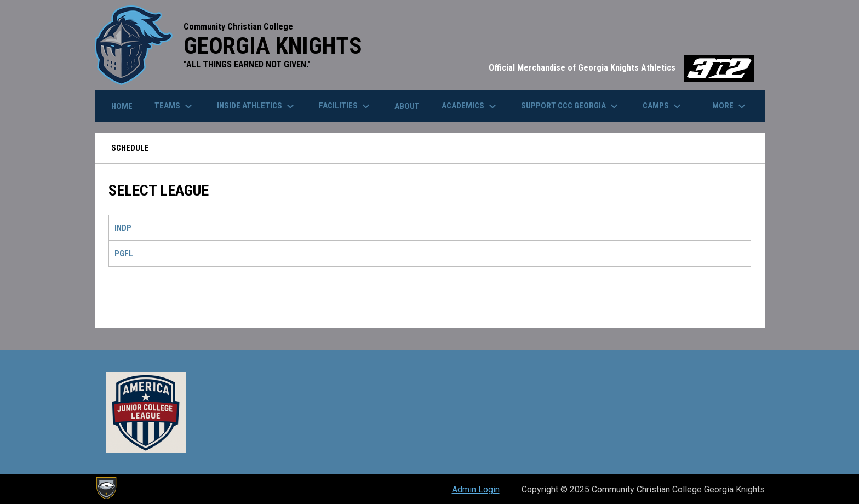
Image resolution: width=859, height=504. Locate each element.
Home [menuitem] (122, 106)
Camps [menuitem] (663, 106)
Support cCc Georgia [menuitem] (571, 106)
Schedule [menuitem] (130, 148)
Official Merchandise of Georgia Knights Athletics (621, 68)
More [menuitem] (730, 106)
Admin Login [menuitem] (476, 489)
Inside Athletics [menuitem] (257, 106)
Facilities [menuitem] (346, 106)
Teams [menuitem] (175, 106)
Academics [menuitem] (470, 106)
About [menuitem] (407, 106)
